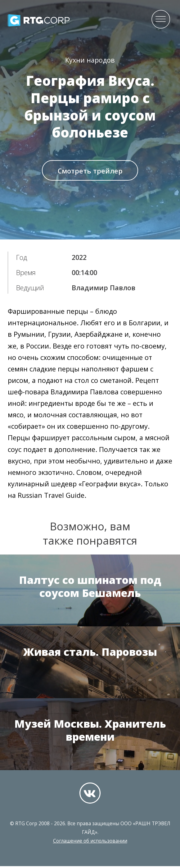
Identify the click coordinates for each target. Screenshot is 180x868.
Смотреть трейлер (90, 172)
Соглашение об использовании (90, 843)
